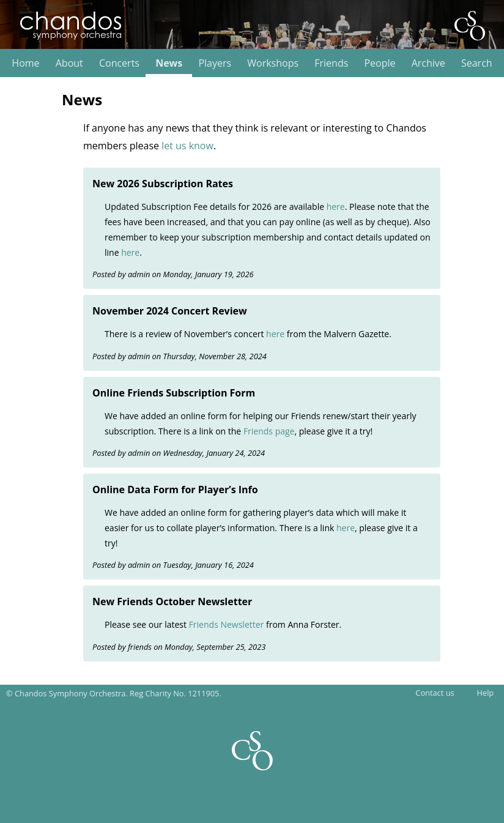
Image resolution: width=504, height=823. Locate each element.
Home (25, 63)
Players (215, 63)
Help (486, 693)
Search (477, 63)
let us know (187, 146)
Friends (331, 63)
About (69, 63)
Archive (428, 63)
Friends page (269, 431)
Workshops (273, 63)
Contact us (435, 693)
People (380, 63)
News (169, 63)
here (336, 207)
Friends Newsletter (227, 624)
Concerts (119, 63)
